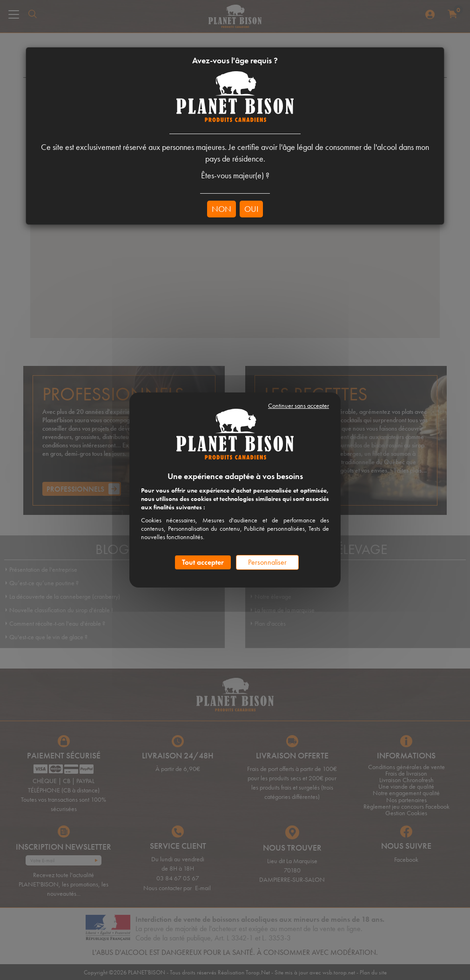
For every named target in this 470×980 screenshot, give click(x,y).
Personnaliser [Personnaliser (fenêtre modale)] (267, 562)
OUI (251, 209)
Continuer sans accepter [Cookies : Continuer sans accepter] (299, 406)
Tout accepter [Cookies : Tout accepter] (203, 562)
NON (222, 209)
